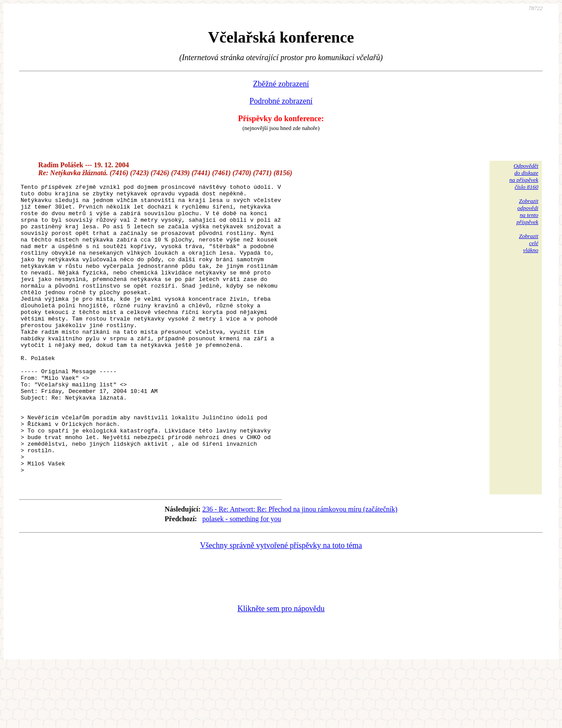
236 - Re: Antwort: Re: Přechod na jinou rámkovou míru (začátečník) (300, 570)
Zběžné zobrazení (281, 84)
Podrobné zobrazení (281, 101)
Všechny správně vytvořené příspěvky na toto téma (281, 606)
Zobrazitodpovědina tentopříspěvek (527, 211)
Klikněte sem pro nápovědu (281, 669)
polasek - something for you (242, 579)
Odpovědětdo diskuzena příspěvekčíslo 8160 (524, 176)
